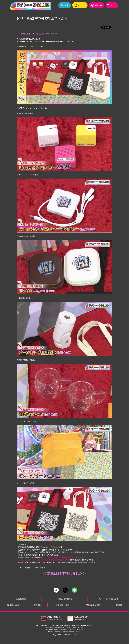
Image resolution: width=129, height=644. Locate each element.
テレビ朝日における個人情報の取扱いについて (61, 557)
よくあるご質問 (21, 599)
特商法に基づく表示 (93, 605)
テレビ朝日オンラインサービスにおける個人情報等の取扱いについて (43, 560)
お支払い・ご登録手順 (64, 599)
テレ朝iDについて (13, 605)
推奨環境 (119, 605)
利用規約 (38, 605)
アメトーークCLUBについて (108, 599)
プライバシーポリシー (64, 605)
